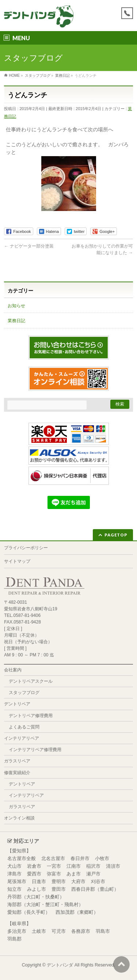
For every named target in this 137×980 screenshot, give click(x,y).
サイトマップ (17, 561)
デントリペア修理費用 (31, 716)
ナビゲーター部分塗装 (29, 246)
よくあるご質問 (24, 727)
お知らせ (16, 306)
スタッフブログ (24, 693)
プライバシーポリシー (26, 548)
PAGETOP (116, 535)
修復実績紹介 (17, 773)
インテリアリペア (22, 738)
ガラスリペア (17, 761)
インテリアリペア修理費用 (35, 750)
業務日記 (16, 321)
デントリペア (17, 704)
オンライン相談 (19, 818)
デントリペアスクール (31, 681)
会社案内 (13, 670)
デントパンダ (60, 965)
